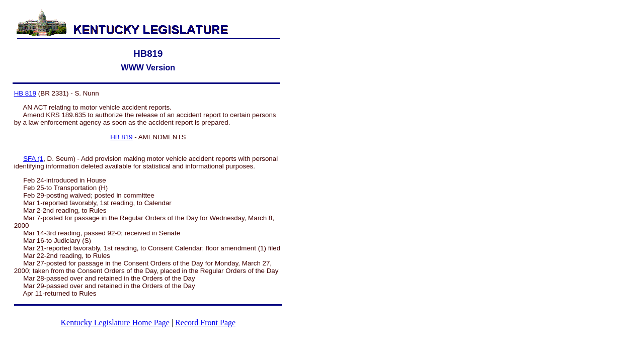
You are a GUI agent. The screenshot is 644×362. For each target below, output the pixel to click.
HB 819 (25, 93)
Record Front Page (205, 323)
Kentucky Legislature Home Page (115, 323)
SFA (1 (33, 159)
